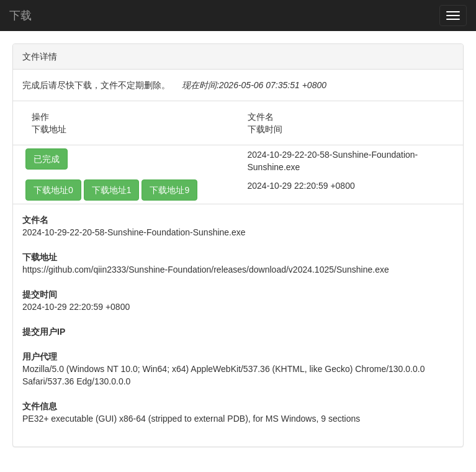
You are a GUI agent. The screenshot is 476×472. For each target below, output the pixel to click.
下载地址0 (53, 190)
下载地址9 (169, 190)
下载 (20, 16)
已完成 (47, 159)
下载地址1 (112, 190)
